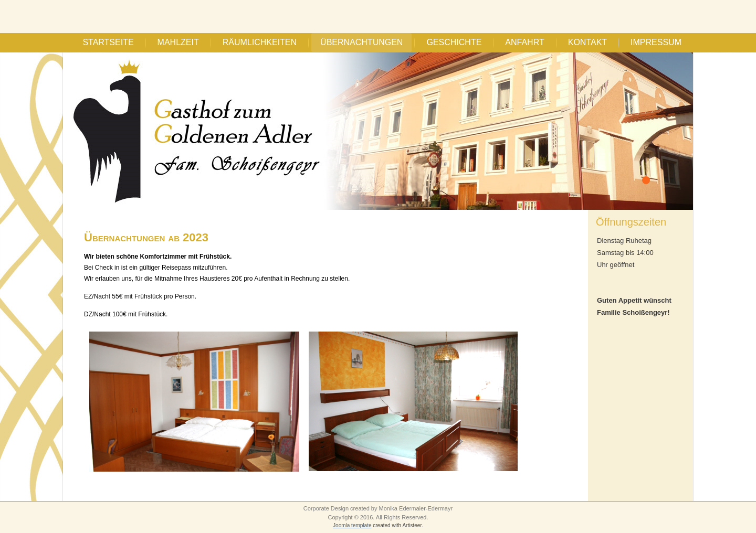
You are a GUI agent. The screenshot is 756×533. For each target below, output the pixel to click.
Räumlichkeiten (260, 42)
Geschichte (454, 42)
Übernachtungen (361, 42)
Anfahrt (524, 42)
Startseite (108, 42)
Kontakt (587, 42)
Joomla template (352, 525)
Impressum (656, 42)
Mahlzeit (178, 42)
